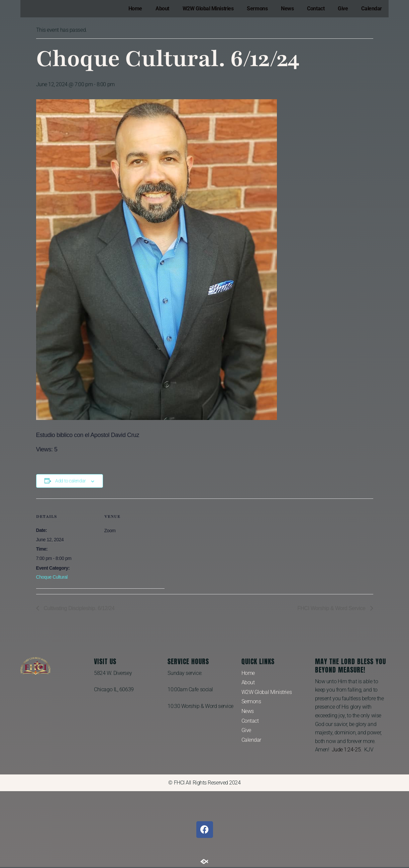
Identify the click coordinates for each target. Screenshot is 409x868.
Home (135, 9)
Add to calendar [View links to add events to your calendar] (70, 481)
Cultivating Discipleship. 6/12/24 (79, 608)
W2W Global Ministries (208, 9)
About (162, 9)
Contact (316, 9)
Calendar (371, 9)
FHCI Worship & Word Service (332, 608)
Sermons (257, 9)
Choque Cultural (52, 577)
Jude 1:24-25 (346, 750)
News (287, 9)
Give (343, 9)
